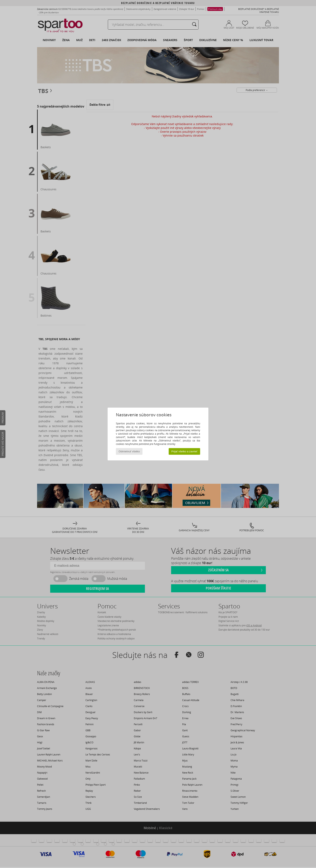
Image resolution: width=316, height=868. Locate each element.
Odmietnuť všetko (129, 451)
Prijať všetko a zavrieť (184, 451)
